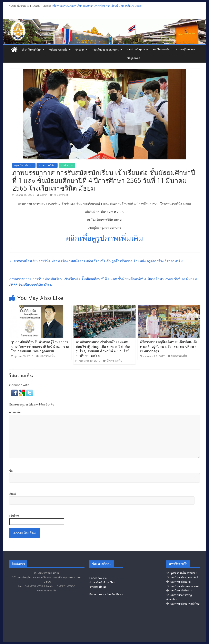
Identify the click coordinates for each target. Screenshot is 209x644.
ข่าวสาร (80, 50)
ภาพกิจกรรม (67, 165)
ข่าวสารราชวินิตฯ (47, 165)
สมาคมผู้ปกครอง (185, 50)
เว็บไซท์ (14, 516)
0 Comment (59, 195)
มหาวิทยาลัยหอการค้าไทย (183, 604)
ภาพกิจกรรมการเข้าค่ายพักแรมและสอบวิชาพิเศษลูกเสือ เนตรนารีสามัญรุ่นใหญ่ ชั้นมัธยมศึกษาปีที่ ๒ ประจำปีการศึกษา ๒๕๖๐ (103, 349)
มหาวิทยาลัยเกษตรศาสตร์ (183, 586)
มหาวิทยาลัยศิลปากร (180, 591)
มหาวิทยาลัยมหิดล (178, 582)
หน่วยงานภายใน (58, 50)
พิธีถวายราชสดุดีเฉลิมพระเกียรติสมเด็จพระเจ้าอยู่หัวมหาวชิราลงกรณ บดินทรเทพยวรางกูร (169, 346)
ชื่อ (11, 471)
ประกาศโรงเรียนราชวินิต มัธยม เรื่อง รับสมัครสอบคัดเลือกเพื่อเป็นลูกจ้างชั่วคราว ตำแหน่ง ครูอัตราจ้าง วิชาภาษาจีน (96, 261)
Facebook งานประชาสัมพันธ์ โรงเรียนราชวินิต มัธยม (102, 583)
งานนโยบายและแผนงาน (106, 50)
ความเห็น (15, 412)
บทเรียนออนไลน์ (162, 50)
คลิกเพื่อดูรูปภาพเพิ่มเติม (104, 238)
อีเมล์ (13, 494)
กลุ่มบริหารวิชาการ (24, 165)
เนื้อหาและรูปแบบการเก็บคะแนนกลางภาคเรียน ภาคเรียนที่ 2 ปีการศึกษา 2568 (97, 6)
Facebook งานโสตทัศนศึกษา (106, 594)
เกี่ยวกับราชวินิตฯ (32, 50)
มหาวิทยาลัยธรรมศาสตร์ (182, 577)
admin (44, 195)
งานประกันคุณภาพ (138, 50)
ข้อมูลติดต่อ (134, 58)
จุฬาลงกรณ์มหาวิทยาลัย (182, 573)
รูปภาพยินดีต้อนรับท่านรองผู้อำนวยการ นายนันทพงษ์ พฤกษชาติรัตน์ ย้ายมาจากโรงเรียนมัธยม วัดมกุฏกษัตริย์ (40, 346)
